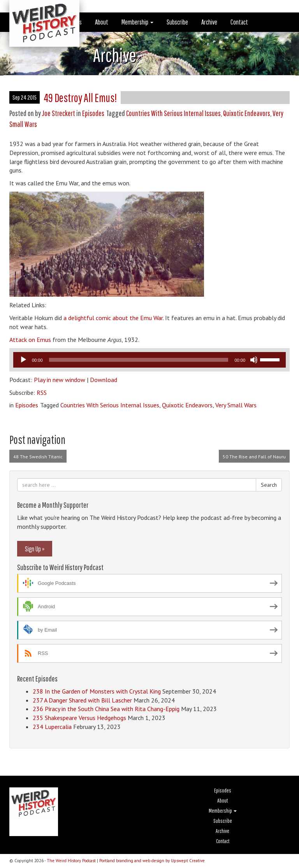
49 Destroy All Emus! (80, 98)
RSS (42, 393)
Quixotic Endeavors (247, 113)
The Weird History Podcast (71, 861)
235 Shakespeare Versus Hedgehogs (79, 718)
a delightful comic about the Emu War (113, 318)
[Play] (23, 360)
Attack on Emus (30, 340)
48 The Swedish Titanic (38, 457)
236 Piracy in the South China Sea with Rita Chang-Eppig (106, 709)
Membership (137, 22)
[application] (149, 360)
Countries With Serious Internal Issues (173, 113)
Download (104, 380)
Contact (239, 22)
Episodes (93, 113)
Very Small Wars (236, 405)
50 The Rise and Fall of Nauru (254, 457)
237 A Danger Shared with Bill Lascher (82, 700)
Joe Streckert (59, 113)
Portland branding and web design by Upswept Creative (152, 861)
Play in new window (60, 380)
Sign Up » (35, 549)
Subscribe (177, 22)
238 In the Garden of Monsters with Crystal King (97, 691)
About (102, 22)
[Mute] (254, 360)
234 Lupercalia (52, 727)
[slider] (139, 360)
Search (269, 485)
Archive (209, 22)
